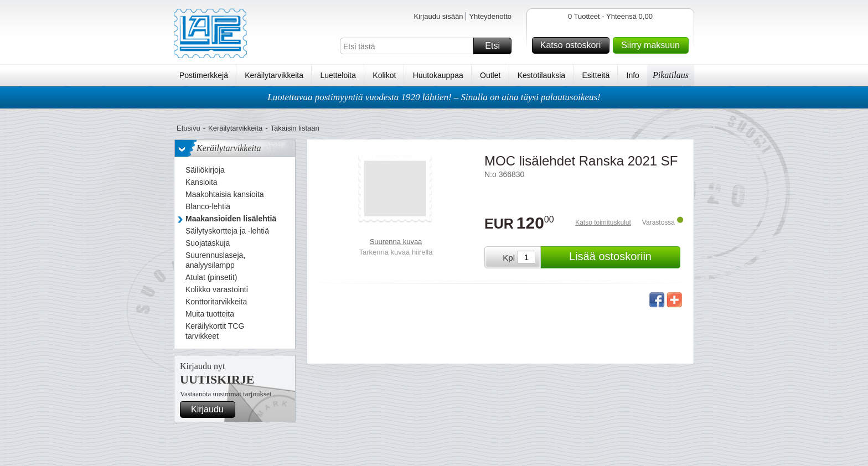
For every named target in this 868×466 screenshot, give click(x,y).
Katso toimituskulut (603, 222)
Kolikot (384, 75)
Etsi (497, 46)
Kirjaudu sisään (438, 16)
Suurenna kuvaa (396, 242)
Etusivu (188, 128)
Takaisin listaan (295, 128)
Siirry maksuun (653, 45)
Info (633, 75)
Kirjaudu (211, 410)
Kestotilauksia (541, 75)
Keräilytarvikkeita (274, 75)
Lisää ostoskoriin (623, 257)
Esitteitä (596, 75)
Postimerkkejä (204, 75)
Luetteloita (338, 75)
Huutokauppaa (438, 75)
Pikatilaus (671, 75)
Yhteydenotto (490, 16)
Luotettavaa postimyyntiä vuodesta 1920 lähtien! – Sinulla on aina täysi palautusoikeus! (434, 97)
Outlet (490, 75)
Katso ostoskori (573, 45)
